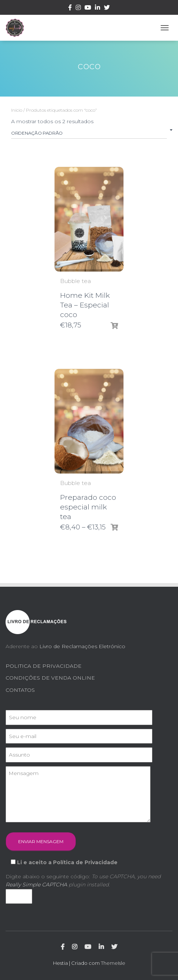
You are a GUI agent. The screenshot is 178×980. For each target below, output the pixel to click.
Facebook (70, 9)
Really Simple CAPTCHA (36, 885)
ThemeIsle (113, 963)
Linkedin (98, 9)
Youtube (88, 9)
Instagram (78, 9)
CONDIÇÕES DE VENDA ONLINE (50, 678)
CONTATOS (20, 690)
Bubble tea (75, 281)
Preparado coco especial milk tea (88, 507)
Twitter (107, 9)
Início (17, 110)
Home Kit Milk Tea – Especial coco (85, 305)
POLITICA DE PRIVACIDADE (44, 666)
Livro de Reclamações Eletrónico (82, 646)
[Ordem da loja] (89, 134)
